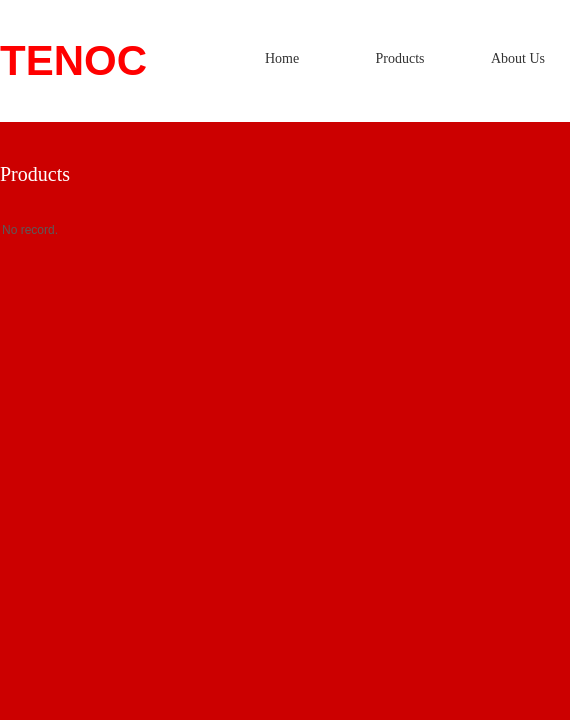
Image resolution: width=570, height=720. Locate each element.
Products (400, 58)
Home (282, 58)
